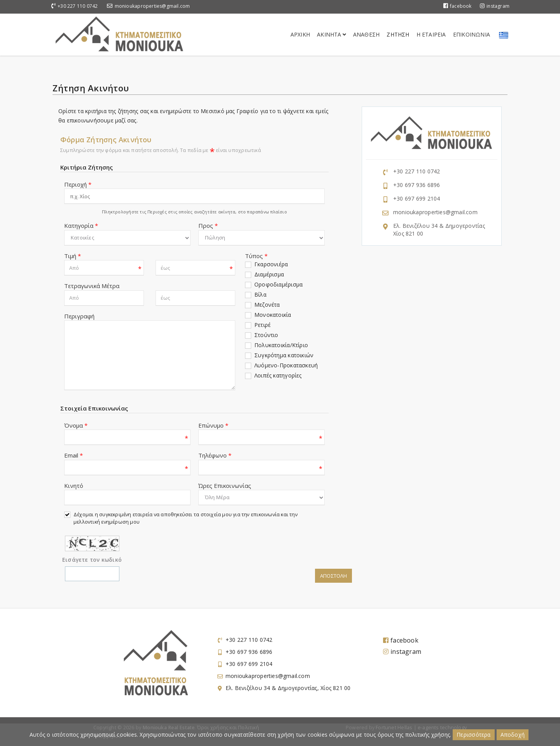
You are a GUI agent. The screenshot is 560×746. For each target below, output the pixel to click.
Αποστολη (333, 576)
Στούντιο (266, 335)
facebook (458, 6)
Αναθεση (366, 34)
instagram (495, 6)
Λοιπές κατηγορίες (278, 375)
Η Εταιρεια (431, 34)
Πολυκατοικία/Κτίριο (281, 345)
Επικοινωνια (472, 34)
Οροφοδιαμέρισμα (278, 284)
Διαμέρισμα (269, 274)
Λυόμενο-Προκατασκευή (286, 365)
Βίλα (260, 294)
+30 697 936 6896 (416, 185)
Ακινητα (332, 34)
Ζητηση (398, 34)
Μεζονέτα (267, 305)
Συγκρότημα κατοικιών (284, 355)
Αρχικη (300, 34)
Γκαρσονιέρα (271, 264)
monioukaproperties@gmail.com (152, 6)
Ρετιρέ (262, 325)
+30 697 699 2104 (416, 198)
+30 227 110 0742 (78, 6)
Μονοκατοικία (273, 315)
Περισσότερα (473, 735)
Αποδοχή (513, 735)
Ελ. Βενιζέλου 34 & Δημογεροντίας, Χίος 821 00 (288, 688)
